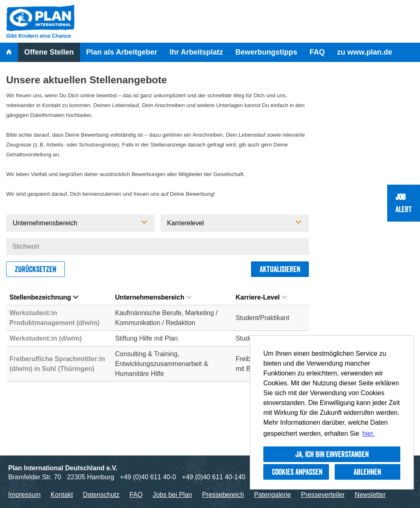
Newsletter (370, 495)
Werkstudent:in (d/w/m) (46, 338)
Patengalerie (272, 495)
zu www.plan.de (365, 52)
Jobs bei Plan (172, 495)
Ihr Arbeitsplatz (196, 52)
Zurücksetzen (35, 269)
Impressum (24, 495)
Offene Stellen (49, 52)
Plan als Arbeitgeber (122, 52)
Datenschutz (101, 495)
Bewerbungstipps (266, 52)
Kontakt (62, 495)
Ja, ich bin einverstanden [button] (332, 454)
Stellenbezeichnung (44, 297)
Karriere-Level (261, 297)
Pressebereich (223, 495)
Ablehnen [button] (367, 472)
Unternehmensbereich (154, 297)
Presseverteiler (323, 495)
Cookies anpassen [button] (297, 472)
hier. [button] (369, 434)
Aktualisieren (280, 269)
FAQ (317, 52)
